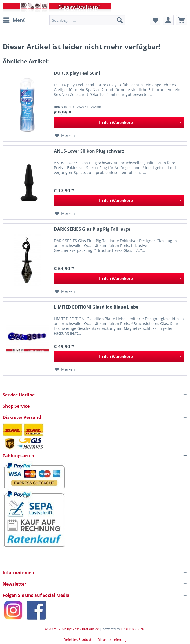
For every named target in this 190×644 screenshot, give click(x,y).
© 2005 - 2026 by (58, 629)
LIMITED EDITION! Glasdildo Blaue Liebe (96, 307)
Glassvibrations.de (85, 629)
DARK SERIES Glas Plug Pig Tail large (92, 229)
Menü (14, 19)
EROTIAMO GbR (132, 629)
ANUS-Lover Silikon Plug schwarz (89, 151)
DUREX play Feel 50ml (77, 73)
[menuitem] (14, 20)
